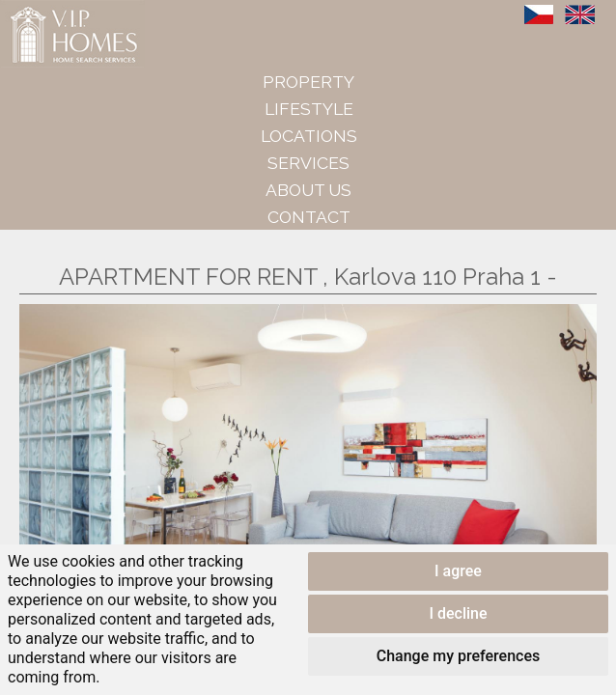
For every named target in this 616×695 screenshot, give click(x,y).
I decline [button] (458, 613)
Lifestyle (309, 109)
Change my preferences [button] (458, 656)
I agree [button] (458, 571)
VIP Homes (48, 11)
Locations (309, 136)
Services (308, 163)
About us (308, 190)
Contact (309, 217)
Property (308, 82)
